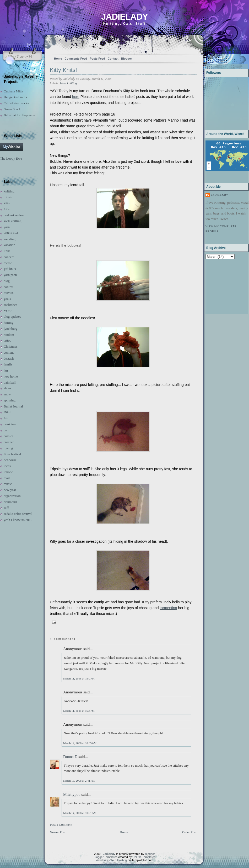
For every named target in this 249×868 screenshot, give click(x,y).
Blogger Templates (105, 857)
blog (7, 281)
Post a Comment (61, 825)
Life (7, 209)
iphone (8, 472)
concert (9, 257)
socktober (10, 305)
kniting (9, 323)
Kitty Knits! (63, 70)
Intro (7, 418)
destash (9, 359)
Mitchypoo (72, 794)
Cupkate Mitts (13, 91)
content (9, 352)
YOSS (8, 311)
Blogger (127, 59)
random (9, 335)
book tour (10, 424)
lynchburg (10, 329)
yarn (7, 227)
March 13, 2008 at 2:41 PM (79, 781)
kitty (7, 203)
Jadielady (124, 17)
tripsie (8, 197)
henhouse (10, 460)
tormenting (168, 608)
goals (7, 299)
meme (8, 263)
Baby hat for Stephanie (19, 115)
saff (6, 508)
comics (9, 436)
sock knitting (13, 221)
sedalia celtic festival (18, 514)
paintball (10, 382)
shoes (7, 388)
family (8, 364)
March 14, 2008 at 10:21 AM (80, 813)
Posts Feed (97, 59)
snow (7, 394)
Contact (113, 59)
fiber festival (12, 454)
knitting (9, 191)
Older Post (189, 832)
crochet (9, 442)
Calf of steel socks (16, 103)
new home (11, 376)
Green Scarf (12, 109)
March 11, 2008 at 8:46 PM (79, 711)
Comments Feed (76, 59)
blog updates (12, 317)
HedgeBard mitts (15, 97)
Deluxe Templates (144, 857)
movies (9, 293)
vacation (9, 245)
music (8, 484)
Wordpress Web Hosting (111, 860)
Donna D (70, 757)
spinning (10, 400)
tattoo (8, 340)
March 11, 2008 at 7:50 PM (79, 678)
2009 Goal (11, 233)
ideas (7, 466)
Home (58, 59)
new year (10, 490)
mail (7, 478)
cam (7, 430)
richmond (10, 502)
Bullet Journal (13, 406)
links (7, 251)
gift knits (10, 269)
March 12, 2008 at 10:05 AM (80, 743)
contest (9, 287)
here (76, 97)
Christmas (11, 346)
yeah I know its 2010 (18, 520)
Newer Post (58, 832)
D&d (7, 412)
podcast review (14, 215)
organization (12, 496)
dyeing (8, 448)
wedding (10, 239)
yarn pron (10, 275)
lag (6, 370)
